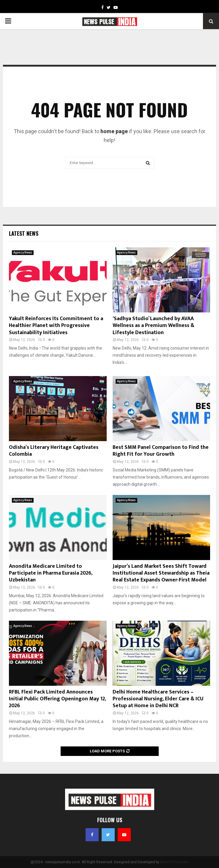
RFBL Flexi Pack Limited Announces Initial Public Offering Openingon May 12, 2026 (57, 699)
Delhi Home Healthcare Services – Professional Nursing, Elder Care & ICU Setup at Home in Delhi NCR (158, 699)
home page (114, 131)
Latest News (24, 233)
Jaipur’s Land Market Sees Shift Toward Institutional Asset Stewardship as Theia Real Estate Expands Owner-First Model (161, 573)
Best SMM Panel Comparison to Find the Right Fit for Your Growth (161, 451)
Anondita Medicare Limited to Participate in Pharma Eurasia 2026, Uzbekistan (51, 573)
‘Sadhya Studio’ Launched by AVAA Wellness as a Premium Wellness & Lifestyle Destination (153, 326)
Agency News (23, 253)
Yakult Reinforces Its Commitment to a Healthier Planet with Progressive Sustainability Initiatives (56, 326)
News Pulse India (174, 862)
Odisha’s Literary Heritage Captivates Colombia (54, 451)
